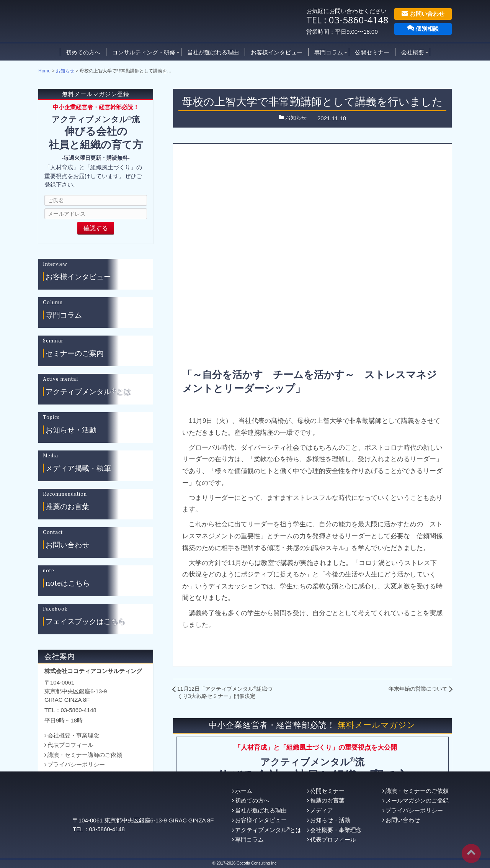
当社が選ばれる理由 (213, 52)
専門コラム (329, 52)
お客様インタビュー (277, 52)
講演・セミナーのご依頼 (417, 791)
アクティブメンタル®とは (88, 392)
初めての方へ (83, 52)
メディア (322, 810)
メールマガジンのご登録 (417, 800)
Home (44, 71)
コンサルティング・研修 (144, 52)
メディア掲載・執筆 (78, 468)
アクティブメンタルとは (268, 830)
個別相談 (423, 28)
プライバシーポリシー (76, 764)
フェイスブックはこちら (86, 622)
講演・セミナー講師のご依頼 (85, 755)
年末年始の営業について (418, 689)
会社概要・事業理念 (73, 735)
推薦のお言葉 (67, 507)
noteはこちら (68, 583)
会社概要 (413, 52)
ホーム (244, 791)
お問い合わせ (423, 13)
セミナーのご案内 (75, 353)
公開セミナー (372, 52)
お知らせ (65, 71)
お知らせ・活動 (71, 430)
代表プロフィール (70, 745)
